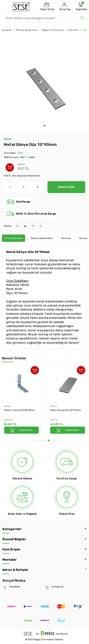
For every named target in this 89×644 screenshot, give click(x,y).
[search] (82, 18)
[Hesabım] (64, 7)
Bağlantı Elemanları (53, 30)
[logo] (21, 7)
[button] (44, 126)
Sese (8, 139)
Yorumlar (66, 238)
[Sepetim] (81, 7)
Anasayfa (7, 30)
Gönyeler (74, 30)
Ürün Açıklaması (14, 238)
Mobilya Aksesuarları (27, 30)
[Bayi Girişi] (47, 7)
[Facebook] (5, 588)
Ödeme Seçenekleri (42, 238)
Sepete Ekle (66, 187)
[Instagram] (47, 588)
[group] (44, 80)
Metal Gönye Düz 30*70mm (66, 410)
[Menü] (5, 7)
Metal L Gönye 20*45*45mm (20, 410)
